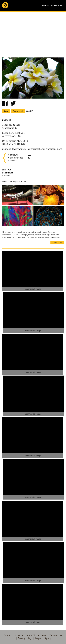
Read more (57, 242)
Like (6, 111)
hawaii (42, 149)
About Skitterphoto (36, 635)
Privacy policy (25, 638)
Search (46, 6)
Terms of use (56, 635)
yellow (27, 149)
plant (59, 149)
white (21, 149)
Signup (48, 638)
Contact (8, 635)
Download (18, 111)
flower (15, 149)
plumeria (7, 149)
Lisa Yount (7, 170)
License (19, 635)
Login (38, 638)
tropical (35, 149)
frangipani (51, 149)
